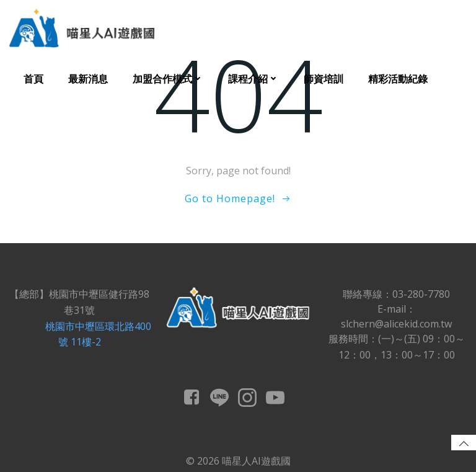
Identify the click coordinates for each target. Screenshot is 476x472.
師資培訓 (324, 79)
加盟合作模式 (168, 79)
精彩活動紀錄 (398, 79)
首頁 (33, 79)
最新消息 (88, 79)
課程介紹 (253, 79)
